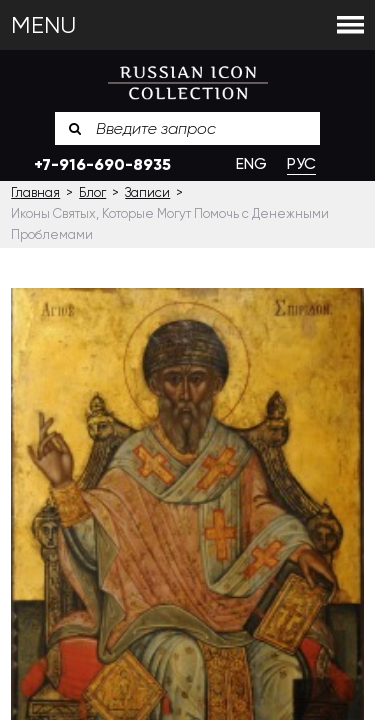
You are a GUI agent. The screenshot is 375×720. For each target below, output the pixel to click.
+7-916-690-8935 (102, 164)
